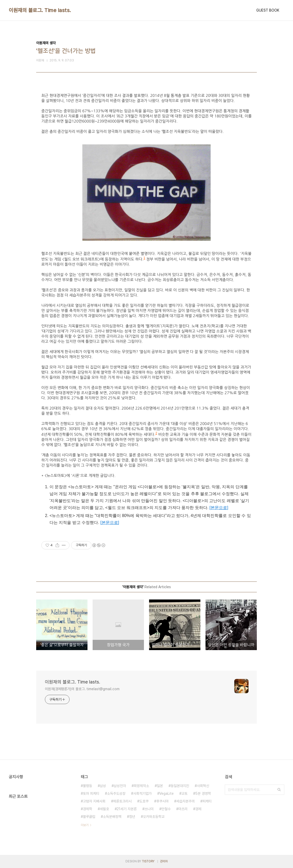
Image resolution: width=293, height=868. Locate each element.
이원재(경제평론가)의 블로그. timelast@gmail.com (82, 689)
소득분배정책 (112, 817)
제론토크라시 (122, 801)
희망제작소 (141, 786)
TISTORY (148, 861)
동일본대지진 (180, 786)
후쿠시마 (162, 801)
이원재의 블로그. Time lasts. (40, 10)
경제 (198, 809)
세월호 (104, 809)
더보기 (85, 825)
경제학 (87, 809)
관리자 (164, 861)
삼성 (103, 786)
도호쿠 (144, 801)
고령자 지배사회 (94, 801)
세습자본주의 (185, 801)
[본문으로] (219, 508)
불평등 (87, 786)
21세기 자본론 (127, 809)
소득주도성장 (116, 793)
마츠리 (183, 809)
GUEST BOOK (268, 10)
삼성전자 (120, 786)
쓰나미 (149, 809)
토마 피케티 (91, 793)
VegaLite (167, 793)
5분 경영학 (203, 793)
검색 (279, 790)
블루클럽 (89, 817)
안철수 (166, 809)
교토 (184, 793)
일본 (160, 786)
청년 (132, 817)
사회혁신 (203, 786)
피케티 (207, 801)
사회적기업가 (142, 793)
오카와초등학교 (154, 817)
